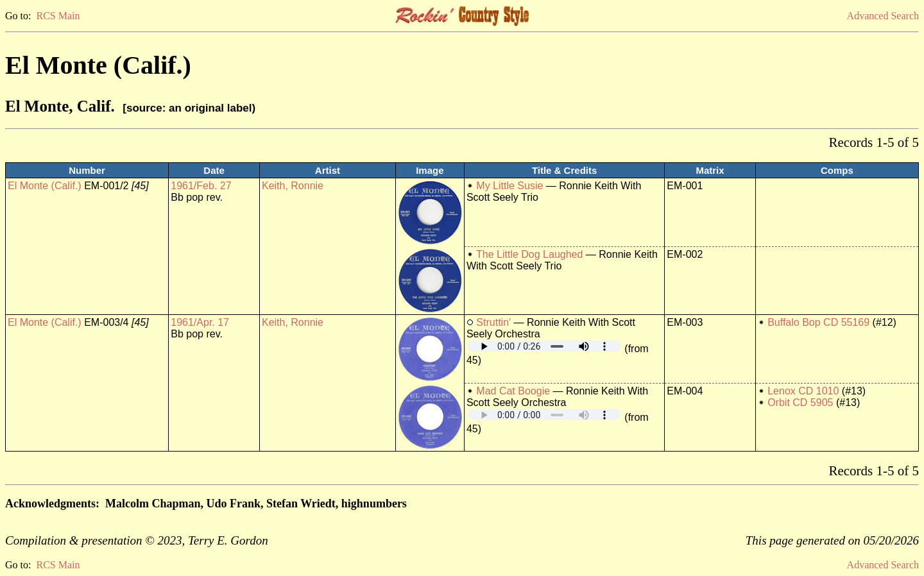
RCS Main (58, 16)
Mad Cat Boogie (513, 391)
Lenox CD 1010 (803, 391)
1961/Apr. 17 (200, 322)
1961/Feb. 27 (201, 186)
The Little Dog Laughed (529, 254)
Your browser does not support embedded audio (544, 346)
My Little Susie (509, 186)
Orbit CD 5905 (800, 402)
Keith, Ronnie (293, 186)
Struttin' (493, 322)
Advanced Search (883, 16)
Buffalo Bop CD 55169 (818, 322)
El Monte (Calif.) (45, 186)
